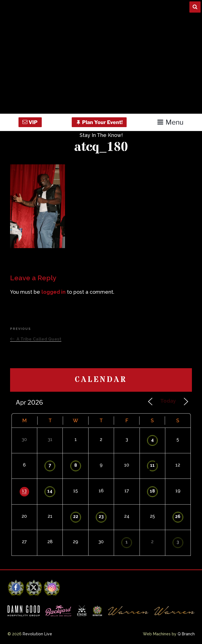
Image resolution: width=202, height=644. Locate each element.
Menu (170, 122)
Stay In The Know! (101, 135)
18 (152, 491)
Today (168, 401)
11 (152, 465)
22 (76, 516)
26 (178, 516)
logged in (54, 292)
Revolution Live (37, 634)
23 (101, 516)
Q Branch (186, 634)
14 (50, 491)
